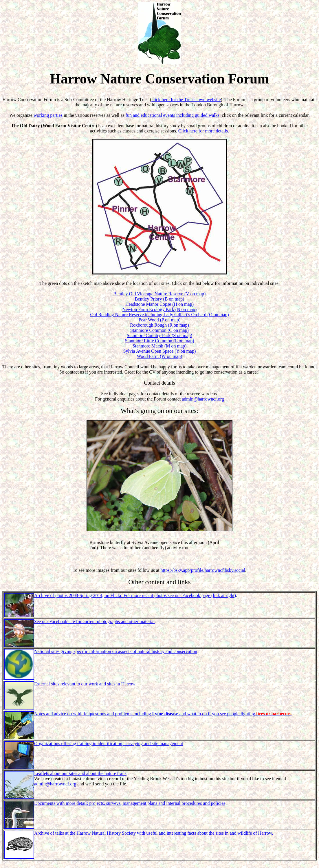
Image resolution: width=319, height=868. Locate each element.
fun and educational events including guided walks (173, 115)
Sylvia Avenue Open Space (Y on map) (160, 351)
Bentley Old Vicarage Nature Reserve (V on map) (160, 294)
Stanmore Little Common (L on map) (160, 341)
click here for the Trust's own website (186, 100)
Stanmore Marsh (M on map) (160, 346)
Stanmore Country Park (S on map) (159, 335)
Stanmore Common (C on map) (159, 330)
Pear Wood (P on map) (159, 320)
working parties (48, 115)
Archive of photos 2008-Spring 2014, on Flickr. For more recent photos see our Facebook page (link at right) (135, 595)
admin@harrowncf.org (203, 399)
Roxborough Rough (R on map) (159, 325)
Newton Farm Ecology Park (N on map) (160, 309)
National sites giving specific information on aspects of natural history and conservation (116, 651)
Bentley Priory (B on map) (160, 299)
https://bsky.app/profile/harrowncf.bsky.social (203, 570)
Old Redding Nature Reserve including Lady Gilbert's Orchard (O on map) (159, 315)
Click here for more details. (204, 131)
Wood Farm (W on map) (160, 356)
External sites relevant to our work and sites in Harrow (85, 684)
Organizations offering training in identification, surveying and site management (109, 744)
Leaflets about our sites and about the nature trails (80, 773)
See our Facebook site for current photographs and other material (94, 622)
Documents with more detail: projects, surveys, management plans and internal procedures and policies (130, 803)
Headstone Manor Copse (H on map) (159, 304)
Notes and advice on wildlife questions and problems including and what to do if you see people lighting (163, 714)
